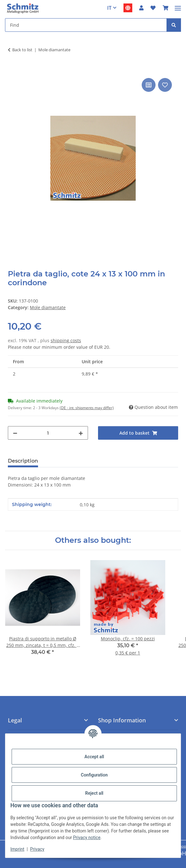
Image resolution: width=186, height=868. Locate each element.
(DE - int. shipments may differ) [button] (87, 408)
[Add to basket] (13, 70)
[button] (141, 8)
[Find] (174, 25)
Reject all (94, 793)
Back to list (22, 50)
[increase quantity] (81, 433)
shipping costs (66, 340)
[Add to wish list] (165, 85)
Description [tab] (23, 461)
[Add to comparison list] (149, 85)
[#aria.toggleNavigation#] (178, 6)
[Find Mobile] (86, 25)
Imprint (17, 849)
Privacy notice (87, 837)
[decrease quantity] (15, 433)
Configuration (94, 775)
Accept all (94, 757)
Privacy (37, 849)
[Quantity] (48, 433)
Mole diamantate (48, 307)
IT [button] (109, 8)
